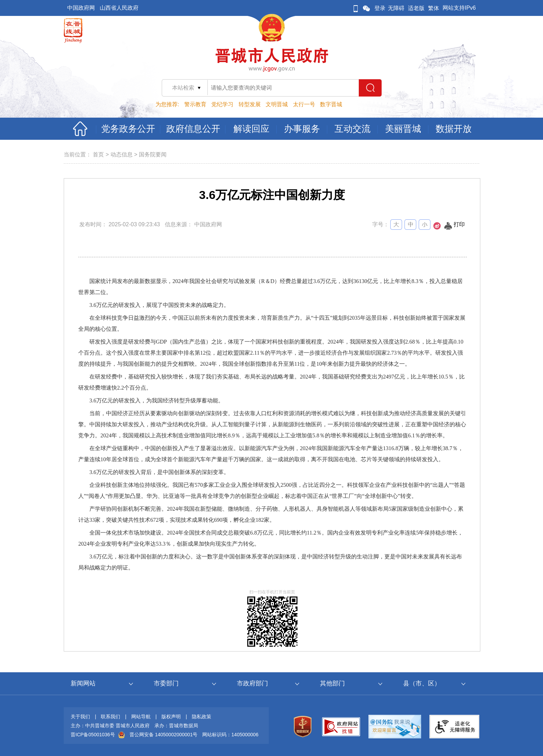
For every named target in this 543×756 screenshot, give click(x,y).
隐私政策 (202, 717)
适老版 (416, 8)
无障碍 (396, 8)
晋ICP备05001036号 (93, 735)
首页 (98, 154)
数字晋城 (331, 104)
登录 (380, 8)
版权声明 (171, 717)
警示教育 (195, 104)
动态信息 (122, 154)
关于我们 (80, 717)
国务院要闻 (153, 154)
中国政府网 (81, 8)
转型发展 (250, 104)
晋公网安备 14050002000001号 (164, 735)
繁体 (434, 8)
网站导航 (141, 717)
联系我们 (110, 717)
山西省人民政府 (119, 8)
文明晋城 (277, 104)
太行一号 (304, 104)
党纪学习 (222, 104)
